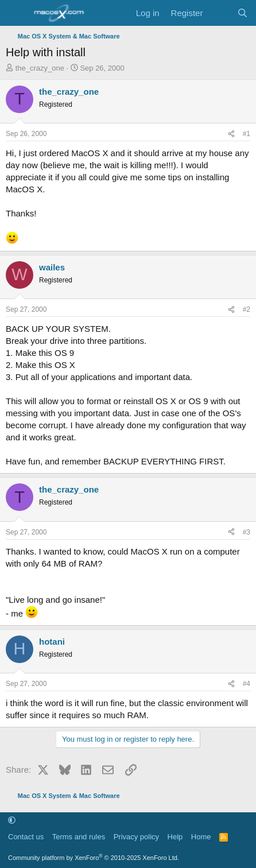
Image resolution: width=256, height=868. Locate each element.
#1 (247, 134)
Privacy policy (136, 837)
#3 (247, 532)
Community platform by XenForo (94, 858)
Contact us (26, 837)
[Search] (243, 13)
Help (175, 837)
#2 (247, 309)
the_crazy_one (40, 68)
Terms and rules (79, 837)
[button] (12, 821)
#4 (247, 684)
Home (201, 837)
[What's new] (220, 13)
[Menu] (16, 13)
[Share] (231, 134)
